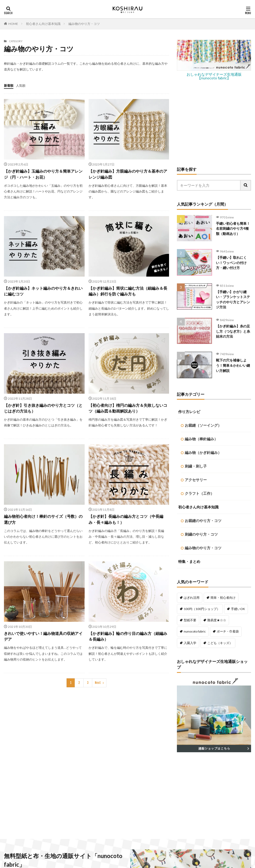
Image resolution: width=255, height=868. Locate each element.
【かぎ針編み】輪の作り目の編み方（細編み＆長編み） (128, 639)
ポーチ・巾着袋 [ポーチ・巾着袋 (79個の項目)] (228, 396)
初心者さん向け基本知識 (43, 24)
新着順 (9, 85)
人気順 (23, 85)
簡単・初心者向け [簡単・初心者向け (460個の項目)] (223, 363)
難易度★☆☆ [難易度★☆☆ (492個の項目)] (217, 385)
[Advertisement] (214, 123)
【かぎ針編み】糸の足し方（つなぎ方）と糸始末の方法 (232, 335)
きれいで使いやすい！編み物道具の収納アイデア (44, 639)
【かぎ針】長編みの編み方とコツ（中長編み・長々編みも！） (128, 521)
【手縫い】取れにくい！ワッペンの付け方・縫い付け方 (232, 265)
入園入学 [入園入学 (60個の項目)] (190, 408)
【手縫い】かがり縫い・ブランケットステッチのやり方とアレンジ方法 (232, 302)
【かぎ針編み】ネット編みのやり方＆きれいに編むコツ (44, 292)
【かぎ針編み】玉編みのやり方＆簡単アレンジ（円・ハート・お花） (44, 174)
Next (98, 686)
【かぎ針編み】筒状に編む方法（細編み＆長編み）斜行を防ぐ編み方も (128, 292)
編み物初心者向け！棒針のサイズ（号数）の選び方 (44, 521)
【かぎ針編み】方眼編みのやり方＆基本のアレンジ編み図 (128, 174)
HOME (13, 24)
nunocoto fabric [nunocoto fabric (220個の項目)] (195, 396)
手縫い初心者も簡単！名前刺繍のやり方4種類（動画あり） (232, 232)
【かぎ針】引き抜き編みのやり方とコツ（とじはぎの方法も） (42, 409)
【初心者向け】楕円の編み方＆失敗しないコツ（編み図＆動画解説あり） (128, 409)
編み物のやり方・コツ (84, 24)
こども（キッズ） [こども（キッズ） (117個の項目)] (220, 408)
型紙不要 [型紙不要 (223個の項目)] (190, 385)
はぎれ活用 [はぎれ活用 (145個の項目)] (192, 363)
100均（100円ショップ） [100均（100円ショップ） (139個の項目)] (202, 374)
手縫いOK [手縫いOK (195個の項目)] (238, 374)
